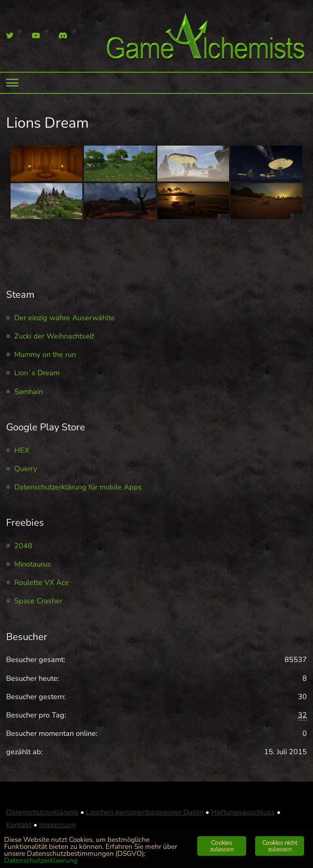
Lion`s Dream (37, 373)
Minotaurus (33, 564)
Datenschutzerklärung (42, 812)
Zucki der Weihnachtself (54, 336)
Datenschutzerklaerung (41, 860)
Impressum (57, 825)
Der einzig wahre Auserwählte (65, 318)
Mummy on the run (45, 354)
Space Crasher (38, 601)
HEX (22, 450)
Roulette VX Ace (42, 582)
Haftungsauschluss (243, 812)
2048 (23, 546)
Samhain (29, 392)
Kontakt (19, 825)
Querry (26, 469)
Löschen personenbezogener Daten (145, 812)
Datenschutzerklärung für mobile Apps (78, 487)
